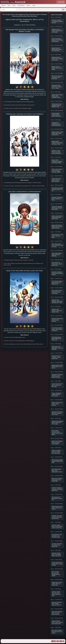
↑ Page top (54, 641)
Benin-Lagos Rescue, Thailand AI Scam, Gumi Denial (57, 292)
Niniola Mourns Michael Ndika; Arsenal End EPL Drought (57, 423)
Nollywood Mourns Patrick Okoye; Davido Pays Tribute (57, 59)
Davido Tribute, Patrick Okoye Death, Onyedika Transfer (57, 96)
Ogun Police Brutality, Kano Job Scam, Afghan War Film (57, 613)
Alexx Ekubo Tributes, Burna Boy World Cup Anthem (57, 632)
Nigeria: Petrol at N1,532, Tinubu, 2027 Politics (57, 68)
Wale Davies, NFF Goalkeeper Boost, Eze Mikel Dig (57, 348)
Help (58, 641)
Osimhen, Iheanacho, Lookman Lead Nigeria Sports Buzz (57, 489)
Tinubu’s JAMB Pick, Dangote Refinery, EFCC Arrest (57, 395)
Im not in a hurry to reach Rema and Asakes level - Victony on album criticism (25, 186)
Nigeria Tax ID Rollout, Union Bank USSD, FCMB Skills (57, 480)
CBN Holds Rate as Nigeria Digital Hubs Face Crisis (57, 339)
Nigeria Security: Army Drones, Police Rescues (57, 404)
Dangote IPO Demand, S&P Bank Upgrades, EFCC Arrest (57, 413)
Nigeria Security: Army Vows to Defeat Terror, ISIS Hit (57, 508)
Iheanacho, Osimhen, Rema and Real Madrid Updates (57, 273)
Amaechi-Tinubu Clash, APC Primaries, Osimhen (57, 320)
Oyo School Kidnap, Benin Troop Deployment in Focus (57, 470)
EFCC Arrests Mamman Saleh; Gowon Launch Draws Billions (57, 433)
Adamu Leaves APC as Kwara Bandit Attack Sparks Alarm (57, 217)
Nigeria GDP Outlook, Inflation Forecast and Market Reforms (57, 227)
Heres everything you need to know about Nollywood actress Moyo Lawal (24, 344)
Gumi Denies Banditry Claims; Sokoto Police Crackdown (57, 329)
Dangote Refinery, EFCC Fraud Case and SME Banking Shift (57, 622)
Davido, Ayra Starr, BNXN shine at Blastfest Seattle (18, 108)
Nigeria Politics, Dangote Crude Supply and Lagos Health (57, 143)
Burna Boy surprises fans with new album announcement (20, 105)
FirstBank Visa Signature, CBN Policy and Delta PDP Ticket (57, 301)
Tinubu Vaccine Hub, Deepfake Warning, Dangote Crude (57, 105)
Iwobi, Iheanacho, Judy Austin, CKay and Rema (57, 236)
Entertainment (21, 5)
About (61, 641)
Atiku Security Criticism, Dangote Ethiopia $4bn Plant (57, 461)
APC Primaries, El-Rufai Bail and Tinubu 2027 (57, 498)
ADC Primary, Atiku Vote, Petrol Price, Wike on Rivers (57, 245)
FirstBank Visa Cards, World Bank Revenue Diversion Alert (57, 517)
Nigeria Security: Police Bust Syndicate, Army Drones (57, 367)
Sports (28, 5)
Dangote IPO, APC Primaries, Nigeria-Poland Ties (56, 357)
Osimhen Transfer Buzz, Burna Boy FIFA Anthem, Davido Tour (57, 526)
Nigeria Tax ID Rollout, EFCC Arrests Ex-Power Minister (57, 443)
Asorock (3, 5)
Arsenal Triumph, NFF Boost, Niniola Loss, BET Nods (57, 385)
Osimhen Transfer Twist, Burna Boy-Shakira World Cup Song (56, 594)
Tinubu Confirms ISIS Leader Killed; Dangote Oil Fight (57, 564)
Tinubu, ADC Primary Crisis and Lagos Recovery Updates (57, 171)
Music (14, 5)
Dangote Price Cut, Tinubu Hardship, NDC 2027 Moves (57, 31)
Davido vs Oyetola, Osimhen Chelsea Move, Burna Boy (56, 452)
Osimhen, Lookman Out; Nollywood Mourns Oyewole (57, 21)
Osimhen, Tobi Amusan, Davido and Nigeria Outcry (57, 311)
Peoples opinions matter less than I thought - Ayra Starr (19, 260)
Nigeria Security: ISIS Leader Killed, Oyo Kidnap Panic (57, 584)
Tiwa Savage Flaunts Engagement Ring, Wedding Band (19, 102)
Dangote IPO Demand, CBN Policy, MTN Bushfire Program (57, 376)
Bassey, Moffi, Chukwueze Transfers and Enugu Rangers (57, 161)
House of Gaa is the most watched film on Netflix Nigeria (19, 341)
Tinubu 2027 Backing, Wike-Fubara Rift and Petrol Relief (57, 208)
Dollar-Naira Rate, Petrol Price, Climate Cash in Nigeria (57, 87)
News (9, 5)
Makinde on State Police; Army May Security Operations (56, 152)
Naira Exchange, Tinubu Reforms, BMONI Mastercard (56, 115)
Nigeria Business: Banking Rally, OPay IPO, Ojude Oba (57, 49)
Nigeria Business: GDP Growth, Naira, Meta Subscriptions (57, 133)
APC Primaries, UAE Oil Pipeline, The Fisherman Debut (57, 536)
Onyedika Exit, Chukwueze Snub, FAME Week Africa (56, 124)
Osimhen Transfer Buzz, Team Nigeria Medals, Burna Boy (56, 554)
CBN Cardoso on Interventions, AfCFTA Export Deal (57, 264)
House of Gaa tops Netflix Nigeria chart (15, 337)
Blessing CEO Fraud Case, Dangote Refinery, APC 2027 (57, 604)
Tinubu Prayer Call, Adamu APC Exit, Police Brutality (56, 180)
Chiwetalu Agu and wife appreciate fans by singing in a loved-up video (23, 183)
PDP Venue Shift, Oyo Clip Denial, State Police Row (57, 77)
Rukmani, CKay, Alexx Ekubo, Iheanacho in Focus (57, 199)
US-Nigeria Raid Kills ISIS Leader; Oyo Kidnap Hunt (57, 545)
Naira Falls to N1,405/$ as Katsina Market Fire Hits (57, 189)
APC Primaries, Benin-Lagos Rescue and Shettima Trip (57, 283)
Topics (34, 5)
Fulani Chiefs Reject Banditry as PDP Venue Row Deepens (57, 40)
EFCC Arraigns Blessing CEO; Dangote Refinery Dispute (56, 574)
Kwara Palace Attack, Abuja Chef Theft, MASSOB (57, 255)
